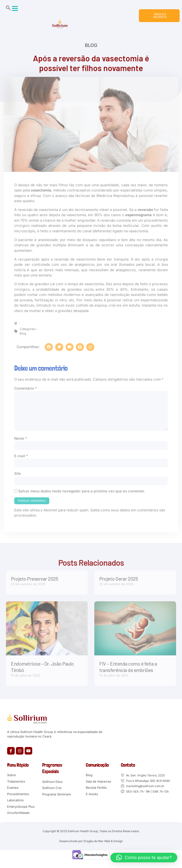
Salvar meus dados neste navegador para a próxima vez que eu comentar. (82, 498)
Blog (91, 51)
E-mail (21, 462)
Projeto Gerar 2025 (119, 586)
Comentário (26, 393)
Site (18, 480)
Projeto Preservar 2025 (34, 586)
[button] (15, 8)
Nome (21, 445)
